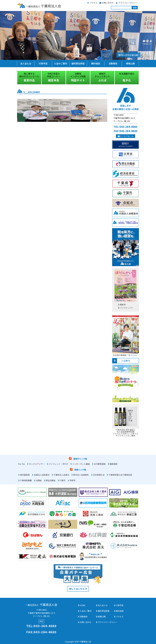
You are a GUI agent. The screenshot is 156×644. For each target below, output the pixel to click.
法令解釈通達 (100, 464)
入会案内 (126, 361)
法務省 (39, 480)
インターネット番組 (81, 464)
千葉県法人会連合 (61, 475)
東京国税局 (25, 475)
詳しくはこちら (77, 589)
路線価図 (113, 464)
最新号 (122, 305)
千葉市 (62, 480)
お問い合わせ (106, 3)
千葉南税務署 (26, 480)
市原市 (72, 480)
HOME (83, 605)
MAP (41, 621)
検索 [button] (135, 8)
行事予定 (43, 63)
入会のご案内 (61, 63)
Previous (15, 78)
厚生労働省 (51, 480)
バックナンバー (126, 308)
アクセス (92, 3)
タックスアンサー (37, 464)
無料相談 (96, 63)
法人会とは (26, 63)
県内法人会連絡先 (81, 475)
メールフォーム (126, 136)
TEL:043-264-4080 (126, 127)
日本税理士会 (99, 475)
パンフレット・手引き (58, 464)
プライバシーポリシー (127, 3)
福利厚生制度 (78, 63)
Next (141, 78)
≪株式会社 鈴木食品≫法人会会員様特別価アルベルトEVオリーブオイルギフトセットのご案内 (126, 432)
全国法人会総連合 (42, 475)
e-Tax (22, 464)
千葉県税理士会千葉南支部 (120, 475)
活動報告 (113, 63)
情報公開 (130, 63)
